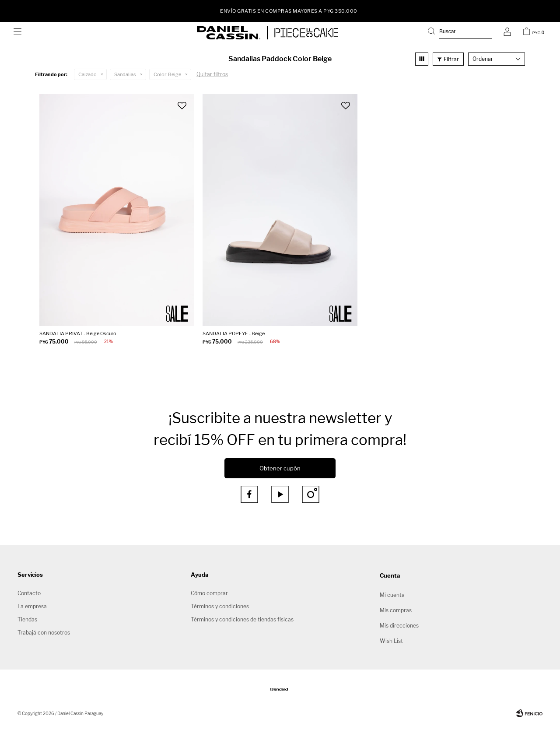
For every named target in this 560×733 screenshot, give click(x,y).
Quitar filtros (212, 74)
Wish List (391, 641)
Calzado (87, 74)
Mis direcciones (399, 626)
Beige (167, 74)
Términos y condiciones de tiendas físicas (242, 619)
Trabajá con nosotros (44, 633)
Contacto (29, 593)
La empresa (32, 606)
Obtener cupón (280, 468)
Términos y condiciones (220, 606)
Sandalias (125, 74)
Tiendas (27, 619)
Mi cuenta (392, 595)
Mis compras (396, 610)
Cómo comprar (209, 593)
